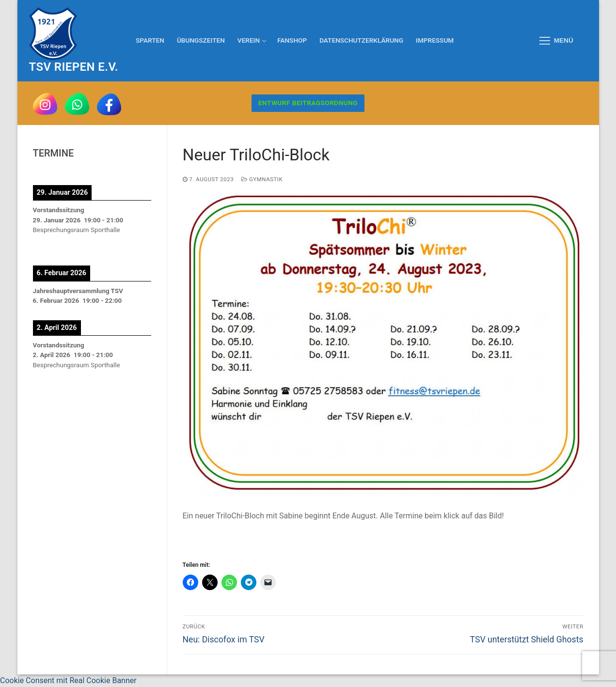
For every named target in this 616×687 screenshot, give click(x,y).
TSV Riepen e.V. (74, 67)
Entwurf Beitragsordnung (308, 103)
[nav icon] (556, 41)
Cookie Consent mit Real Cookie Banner (68, 680)
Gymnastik (262, 179)
